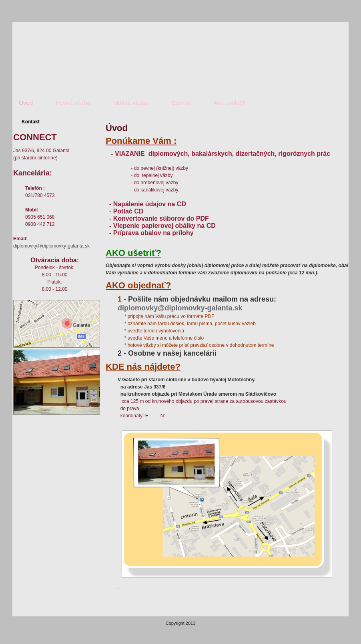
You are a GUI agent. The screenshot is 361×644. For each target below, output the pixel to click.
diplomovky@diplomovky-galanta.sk (51, 246)
